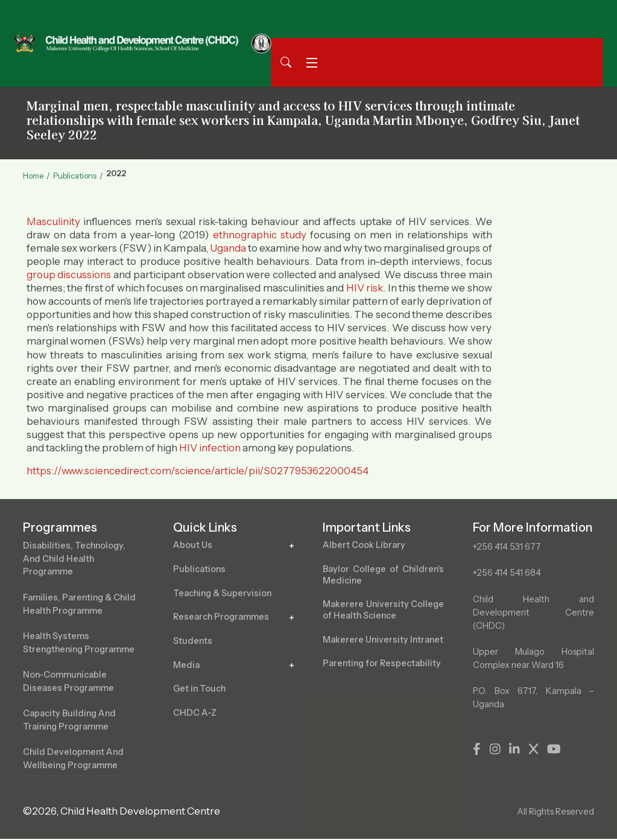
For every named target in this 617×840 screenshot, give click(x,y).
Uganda (228, 248)
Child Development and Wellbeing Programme (74, 760)
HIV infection (210, 448)
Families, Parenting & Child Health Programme (81, 604)
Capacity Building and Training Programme (71, 721)
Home (33, 176)
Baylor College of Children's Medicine (383, 575)
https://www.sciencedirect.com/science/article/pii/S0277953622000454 (198, 471)
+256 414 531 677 (507, 547)
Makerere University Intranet (383, 645)
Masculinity (53, 221)
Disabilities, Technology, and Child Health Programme (75, 558)
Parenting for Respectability (383, 681)
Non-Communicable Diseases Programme (70, 682)
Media (187, 665)
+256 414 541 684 (507, 573)
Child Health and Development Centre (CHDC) (533, 612)
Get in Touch (200, 689)
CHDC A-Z (195, 713)
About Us (193, 545)
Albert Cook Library (365, 545)
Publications (75, 176)
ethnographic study (260, 235)
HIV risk (365, 288)
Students (193, 641)
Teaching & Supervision (224, 593)
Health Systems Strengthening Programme (82, 643)
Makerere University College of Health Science (383, 610)
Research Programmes (223, 617)
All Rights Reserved (555, 813)
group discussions (69, 275)
